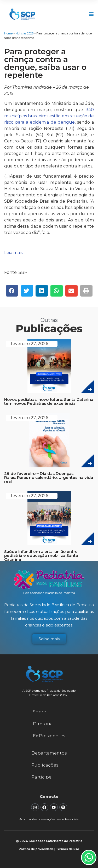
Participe (41, 777)
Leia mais (13, 253)
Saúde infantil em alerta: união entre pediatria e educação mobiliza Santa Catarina (41, 555)
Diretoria (43, 724)
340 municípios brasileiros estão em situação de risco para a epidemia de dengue (49, 116)
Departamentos (49, 753)
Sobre (39, 712)
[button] (12, 291)
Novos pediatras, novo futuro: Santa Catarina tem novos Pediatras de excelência (49, 401)
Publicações (45, 765)
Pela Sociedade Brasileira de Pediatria (49, 593)
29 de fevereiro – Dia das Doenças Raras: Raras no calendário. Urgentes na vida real (49, 477)
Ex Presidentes (49, 736)
